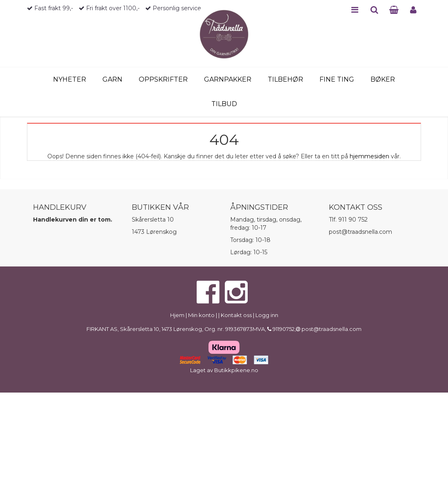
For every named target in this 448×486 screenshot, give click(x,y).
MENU (355, 10)
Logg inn (267, 315)
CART (394, 10)
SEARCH (374, 10)
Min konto (201, 315)
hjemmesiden (369, 156)
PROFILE (413, 10)
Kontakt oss (236, 315)
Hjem (177, 315)
